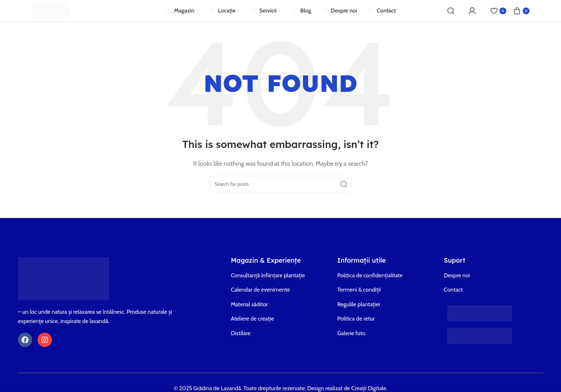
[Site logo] (50, 10)
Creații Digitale (369, 388)
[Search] (451, 11)
